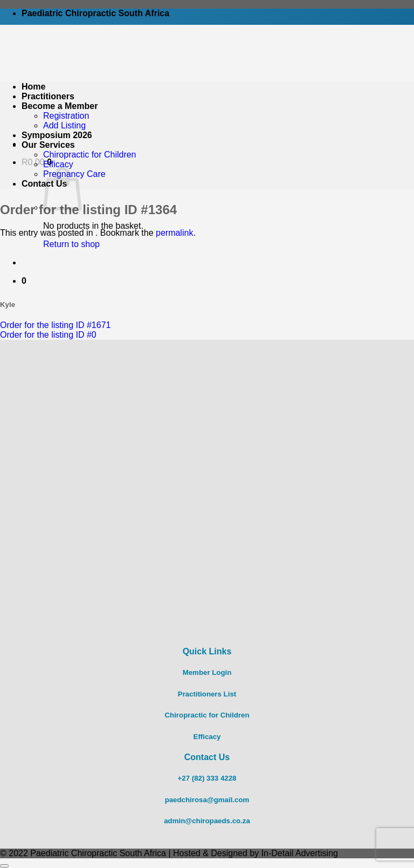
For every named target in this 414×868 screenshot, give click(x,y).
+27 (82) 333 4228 (207, 778)
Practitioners (48, 96)
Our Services (48, 145)
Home (33, 87)
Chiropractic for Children (90, 155)
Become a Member (60, 106)
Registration (66, 116)
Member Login (207, 672)
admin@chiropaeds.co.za (207, 821)
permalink (174, 233)
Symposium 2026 (57, 135)
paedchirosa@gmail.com (207, 800)
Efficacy (58, 164)
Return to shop (71, 244)
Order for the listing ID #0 (48, 335)
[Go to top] (4, 866)
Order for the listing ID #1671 (55, 325)
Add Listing (64, 125)
